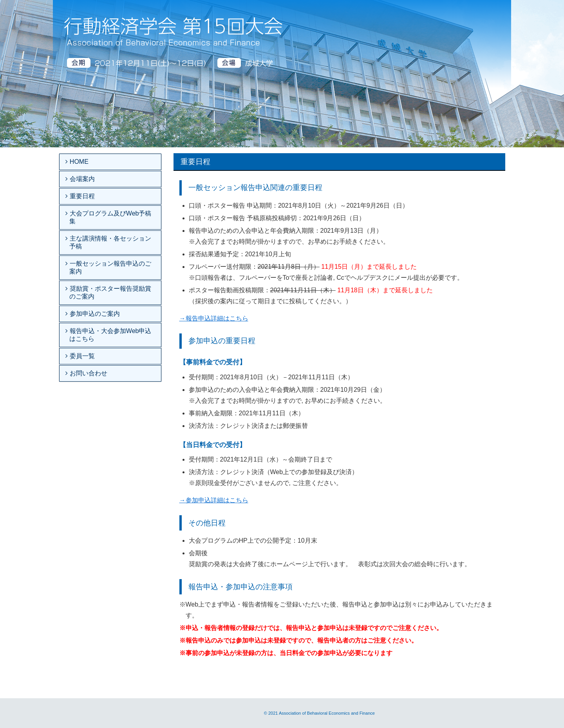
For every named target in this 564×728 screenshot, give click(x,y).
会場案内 (81, 179)
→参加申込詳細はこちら (214, 500)
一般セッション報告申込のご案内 (109, 267)
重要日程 (81, 196)
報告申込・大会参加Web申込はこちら (109, 335)
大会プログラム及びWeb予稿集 (109, 217)
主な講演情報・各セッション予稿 (109, 242)
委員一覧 (81, 356)
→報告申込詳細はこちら (214, 318)
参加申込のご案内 (94, 314)
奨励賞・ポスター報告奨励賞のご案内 (109, 292)
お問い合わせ (87, 373)
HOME (78, 162)
